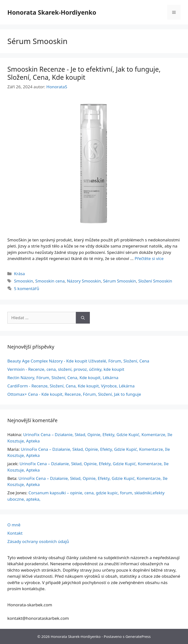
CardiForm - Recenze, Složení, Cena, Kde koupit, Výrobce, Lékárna (71, 386)
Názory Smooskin (84, 281)
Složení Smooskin (155, 281)
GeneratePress (138, 636)
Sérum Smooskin (120, 281)
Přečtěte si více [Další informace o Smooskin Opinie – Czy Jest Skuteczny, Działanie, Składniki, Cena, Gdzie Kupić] (149, 258)
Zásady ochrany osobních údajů (38, 541)
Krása (19, 274)
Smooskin (23, 281)
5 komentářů (27, 288)
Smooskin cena (50, 281)
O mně (14, 525)
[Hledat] (83, 318)
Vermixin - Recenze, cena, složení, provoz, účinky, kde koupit (66, 369)
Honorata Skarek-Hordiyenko (52, 12)
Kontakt (15, 533)
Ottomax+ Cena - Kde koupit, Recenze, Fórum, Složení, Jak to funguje (74, 394)
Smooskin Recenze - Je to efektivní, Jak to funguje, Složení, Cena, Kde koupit (84, 73)
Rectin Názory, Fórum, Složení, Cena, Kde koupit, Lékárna (63, 378)
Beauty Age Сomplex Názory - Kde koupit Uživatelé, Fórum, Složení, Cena (78, 361)
